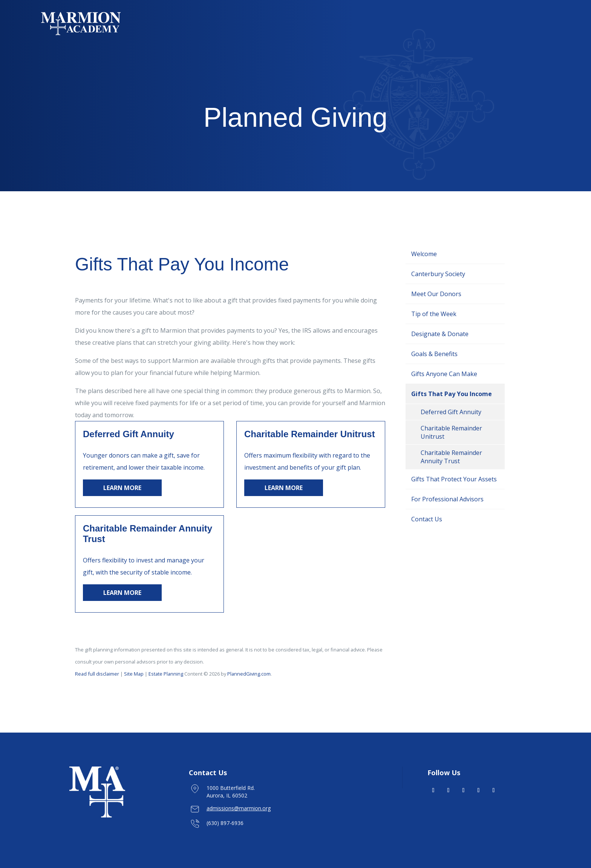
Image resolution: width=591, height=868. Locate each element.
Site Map (134, 674)
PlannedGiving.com (249, 674)
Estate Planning (166, 674)
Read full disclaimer (97, 674)
